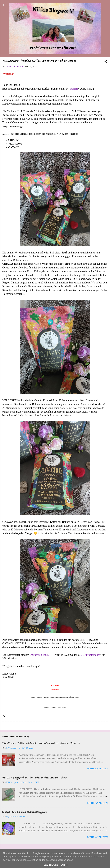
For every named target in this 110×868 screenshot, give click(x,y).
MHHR (74, 89)
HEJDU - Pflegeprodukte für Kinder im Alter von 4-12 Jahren (35, 778)
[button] (106, 62)
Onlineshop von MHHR (43, 655)
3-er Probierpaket (90, 655)
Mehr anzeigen (97, 769)
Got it (64, 865)
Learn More (51, 865)
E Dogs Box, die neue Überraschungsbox (24, 812)
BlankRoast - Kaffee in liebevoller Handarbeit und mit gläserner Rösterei (41, 743)
